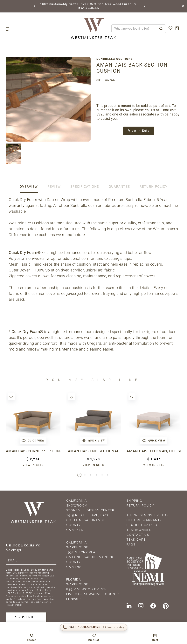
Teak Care (136, 540)
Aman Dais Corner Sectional (33, 451)
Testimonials (139, 530)
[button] (35, 6)
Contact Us (138, 535)
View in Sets (139, 131)
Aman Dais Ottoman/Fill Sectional (154, 451)
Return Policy (140, 506)
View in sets (33, 465)
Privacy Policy (14, 605)
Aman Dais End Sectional (93, 451)
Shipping (134, 501)
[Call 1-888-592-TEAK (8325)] (94, 627)
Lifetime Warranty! (145, 520)
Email (13, 560)
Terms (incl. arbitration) (35, 602)
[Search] (161, 29)
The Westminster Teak (148, 515)
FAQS (131, 545)
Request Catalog (143, 525)
